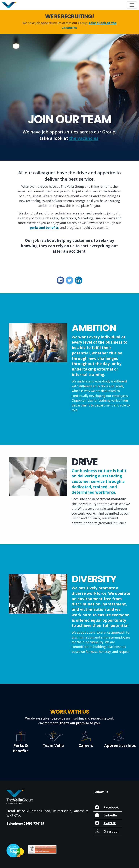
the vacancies (84, 138)
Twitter (110, 823)
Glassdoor (111, 831)
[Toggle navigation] (132, 5)
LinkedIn (110, 815)
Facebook (111, 807)
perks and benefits (44, 228)
